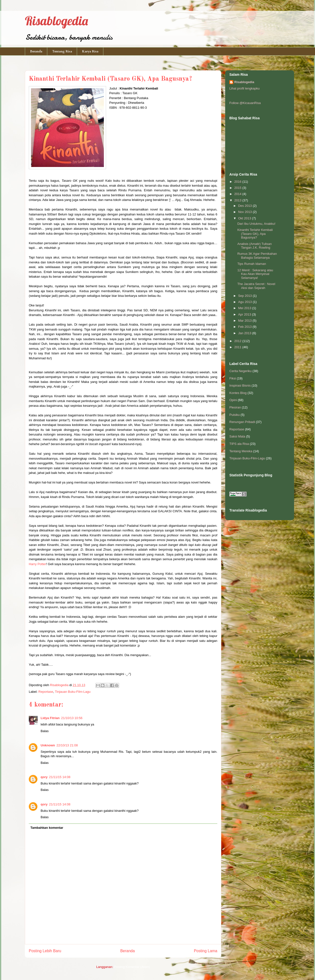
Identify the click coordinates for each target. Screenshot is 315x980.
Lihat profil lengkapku (244, 88)
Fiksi (233, 378)
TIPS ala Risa (239, 444)
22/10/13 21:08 (67, 745)
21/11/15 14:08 (60, 777)
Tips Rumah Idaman (252, 264)
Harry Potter (37, 564)
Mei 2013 (245, 308)
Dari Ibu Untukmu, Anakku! (256, 224)
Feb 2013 (245, 327)
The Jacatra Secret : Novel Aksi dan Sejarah (256, 286)
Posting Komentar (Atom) (132, 967)
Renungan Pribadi (242, 422)
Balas (45, 731)
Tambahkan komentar (47, 828)
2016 (238, 182)
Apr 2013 (245, 314)
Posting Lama (206, 951)
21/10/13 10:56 (72, 718)
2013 (238, 200)
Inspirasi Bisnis (240, 385)
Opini (233, 400)
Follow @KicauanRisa (245, 103)
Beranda (36, 51)
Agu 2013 (245, 302)
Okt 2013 (245, 218)
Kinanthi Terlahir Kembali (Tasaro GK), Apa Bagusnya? (255, 234)
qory (44, 777)
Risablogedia (56, 21)
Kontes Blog (238, 393)
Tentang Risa (62, 51)
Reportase (46, 692)
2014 (238, 194)
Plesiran (235, 407)
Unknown (48, 745)
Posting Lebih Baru (45, 951)
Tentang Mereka (241, 451)
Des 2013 (245, 206)
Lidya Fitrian (50, 718)
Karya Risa (90, 51)
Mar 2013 (245, 321)
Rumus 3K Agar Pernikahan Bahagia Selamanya (257, 256)
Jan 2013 (245, 333)
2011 (238, 347)
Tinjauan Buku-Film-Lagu (73, 692)
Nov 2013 (245, 212)
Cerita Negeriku (240, 371)
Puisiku (235, 415)
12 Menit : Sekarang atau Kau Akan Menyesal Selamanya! (255, 274)
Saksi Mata (237, 436)
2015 (238, 188)
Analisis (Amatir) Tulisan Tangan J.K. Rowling (254, 246)
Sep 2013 (245, 296)
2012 (238, 341)
